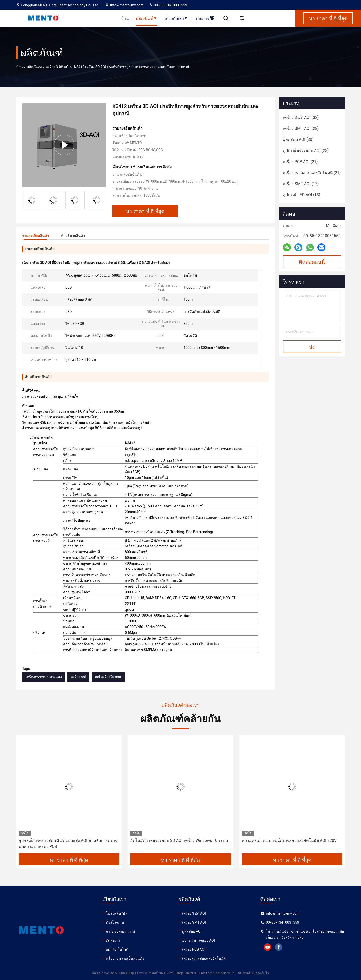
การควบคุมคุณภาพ (120, 931)
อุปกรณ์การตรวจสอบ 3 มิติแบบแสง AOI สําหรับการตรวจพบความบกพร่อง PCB (68, 843)
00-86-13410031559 (168, 5)
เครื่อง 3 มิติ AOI (58, 67)
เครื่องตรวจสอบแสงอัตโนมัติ (204, 958)
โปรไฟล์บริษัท (117, 913)
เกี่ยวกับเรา (176, 18)
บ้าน (125, 18)
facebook (279, 947)
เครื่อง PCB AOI (194, 949)
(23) (306, 151)
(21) (300, 162)
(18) (301, 195)
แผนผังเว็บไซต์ (117, 949)
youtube (267, 947)
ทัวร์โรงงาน (115, 922)
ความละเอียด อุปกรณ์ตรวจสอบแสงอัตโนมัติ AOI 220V (289, 840)
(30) (298, 140)
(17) (301, 184)
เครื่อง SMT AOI (194, 922)
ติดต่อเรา (113, 940)
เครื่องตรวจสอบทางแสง (44, 677)
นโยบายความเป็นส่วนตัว (125, 958)
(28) (301, 129)
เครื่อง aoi (78, 677)
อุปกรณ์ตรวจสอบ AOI (198, 940)
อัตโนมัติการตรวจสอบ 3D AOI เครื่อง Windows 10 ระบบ (179, 840)
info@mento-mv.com (124, 5)
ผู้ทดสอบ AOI (192, 931)
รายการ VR (205, 18)
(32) (301, 118)
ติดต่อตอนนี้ (312, 262)
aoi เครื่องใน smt (108, 677)
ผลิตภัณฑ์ (147, 18)
